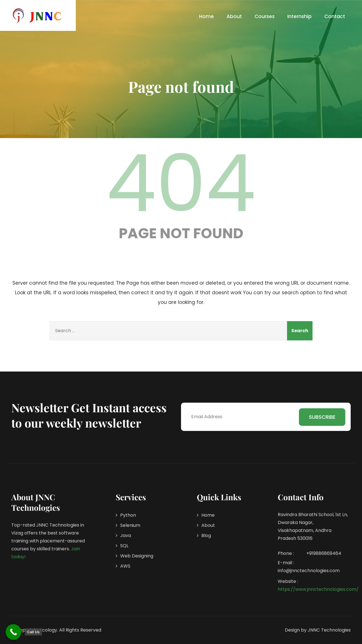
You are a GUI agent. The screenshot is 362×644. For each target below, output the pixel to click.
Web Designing (137, 556)
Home (206, 16)
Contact (335, 16)
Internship (299, 16)
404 (181, 183)
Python (128, 515)
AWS (125, 566)
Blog (206, 535)
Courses (265, 16)
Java (126, 535)
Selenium (130, 525)
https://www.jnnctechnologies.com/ (318, 589)
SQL (124, 546)
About (234, 16)
